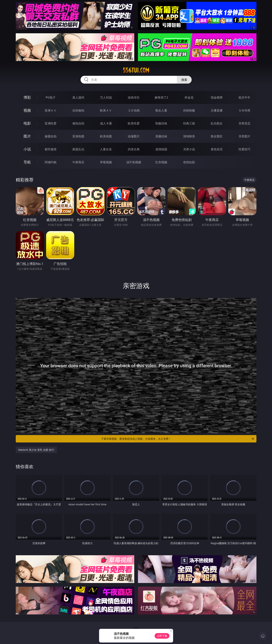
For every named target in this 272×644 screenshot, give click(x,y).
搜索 (184, 80)
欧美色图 (106, 136)
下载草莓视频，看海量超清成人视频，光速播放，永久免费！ (178, 439)
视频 (27, 110)
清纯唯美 (189, 136)
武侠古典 (134, 149)
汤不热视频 (134, 162)
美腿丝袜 (161, 136)
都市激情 (51, 149)
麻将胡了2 (161, 97)
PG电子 (51, 97)
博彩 (27, 97)
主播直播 (217, 110)
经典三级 (189, 123)
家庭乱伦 (78, 149)
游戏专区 (134, 97)
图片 (27, 136)
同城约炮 (51, 162)
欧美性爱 (134, 123)
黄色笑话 (217, 149)
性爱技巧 (244, 149)
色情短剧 (189, 162)
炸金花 (189, 97)
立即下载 (162, 636)
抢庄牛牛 (244, 97)
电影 (27, 123)
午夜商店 (78, 162)
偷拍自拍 (78, 123)
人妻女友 (106, 149)
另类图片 (244, 136)
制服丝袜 (161, 123)
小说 (27, 149)
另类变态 (244, 123)
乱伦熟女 (217, 123)
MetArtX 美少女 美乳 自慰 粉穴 (36, 450)
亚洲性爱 (51, 123)
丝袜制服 (189, 110)
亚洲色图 (78, 136)
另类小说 (189, 149)
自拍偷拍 (78, 110)
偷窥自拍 (51, 136)
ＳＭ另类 (244, 110)
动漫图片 (134, 136)
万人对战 (106, 97)
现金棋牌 (217, 97)
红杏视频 (161, 162)
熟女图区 (217, 136)
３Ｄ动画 (134, 110)
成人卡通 (106, 123)
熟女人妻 (161, 110)
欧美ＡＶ (106, 110)
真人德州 (78, 97)
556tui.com (136, 70)
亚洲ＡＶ (51, 110)
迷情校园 (161, 149)
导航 (27, 162)
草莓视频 (106, 162)
